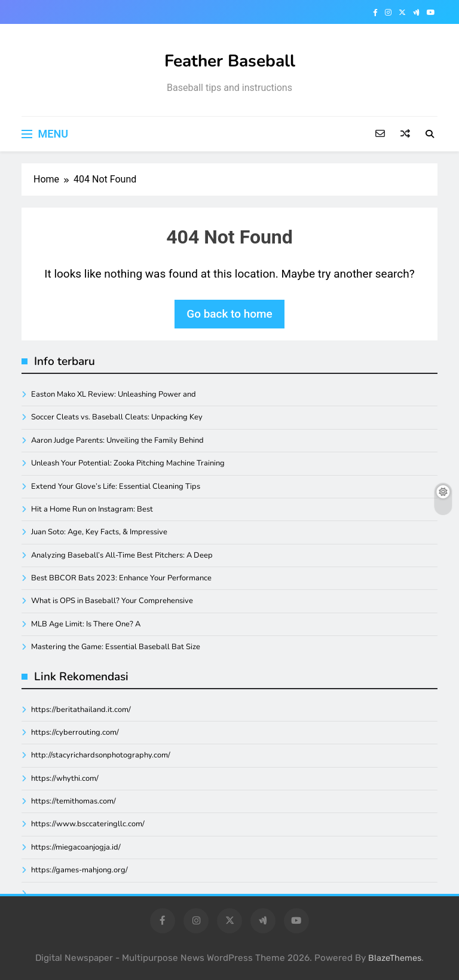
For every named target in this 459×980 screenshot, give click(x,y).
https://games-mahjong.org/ (79, 870)
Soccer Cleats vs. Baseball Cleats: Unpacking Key (117, 417)
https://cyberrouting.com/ (75, 732)
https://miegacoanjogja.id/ (76, 847)
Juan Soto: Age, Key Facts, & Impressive (99, 532)
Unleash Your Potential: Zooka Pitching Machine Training (128, 463)
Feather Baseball (230, 61)
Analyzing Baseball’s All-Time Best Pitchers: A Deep (122, 555)
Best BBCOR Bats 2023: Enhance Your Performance (121, 578)
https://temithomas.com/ (74, 801)
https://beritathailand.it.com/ (81, 710)
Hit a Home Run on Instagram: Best (92, 509)
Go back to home (229, 314)
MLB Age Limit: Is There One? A (86, 624)
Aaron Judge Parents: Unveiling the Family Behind (117, 440)
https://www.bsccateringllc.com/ (88, 824)
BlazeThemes (395, 958)
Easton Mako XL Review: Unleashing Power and (114, 394)
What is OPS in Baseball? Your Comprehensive (112, 601)
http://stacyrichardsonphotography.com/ (101, 755)
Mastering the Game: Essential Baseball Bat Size (116, 647)
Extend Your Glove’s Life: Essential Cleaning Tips (116, 486)
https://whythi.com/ (65, 778)
